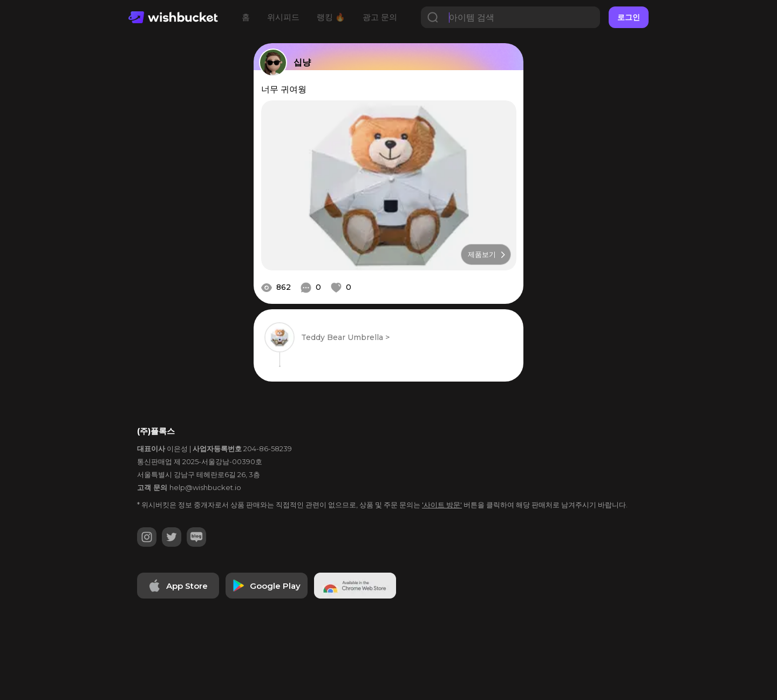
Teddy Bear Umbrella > (345, 337)
